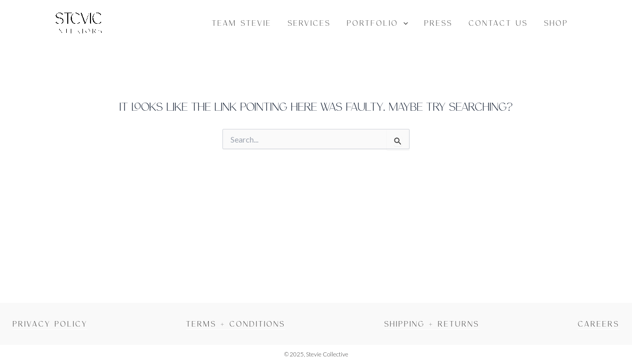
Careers (599, 324)
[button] (403, 23)
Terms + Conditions (236, 324)
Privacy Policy (50, 324)
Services (309, 23)
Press (438, 23)
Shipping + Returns (432, 324)
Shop (556, 23)
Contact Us (498, 23)
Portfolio (377, 23)
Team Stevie (242, 23)
